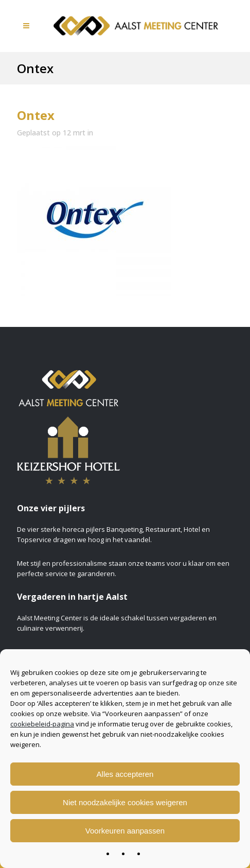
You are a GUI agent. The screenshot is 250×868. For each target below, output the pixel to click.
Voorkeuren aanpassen (125, 831)
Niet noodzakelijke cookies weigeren (125, 802)
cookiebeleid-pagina (42, 724)
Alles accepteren (125, 774)
